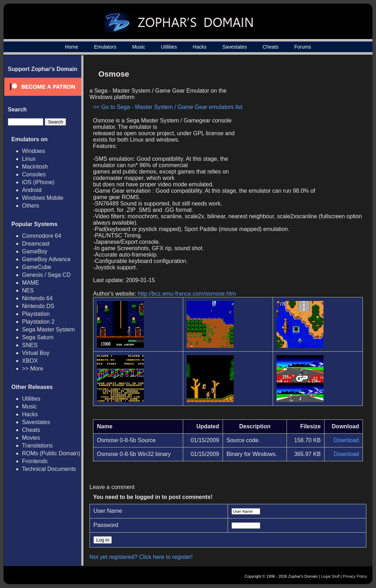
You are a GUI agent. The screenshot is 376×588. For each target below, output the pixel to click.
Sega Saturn (38, 337)
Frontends (35, 461)
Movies (31, 438)
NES (28, 290)
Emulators (105, 47)
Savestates (235, 47)
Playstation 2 (38, 322)
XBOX (30, 361)
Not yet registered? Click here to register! (141, 557)
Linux (29, 159)
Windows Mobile (43, 198)
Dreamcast (36, 244)
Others (31, 206)
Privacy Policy (355, 576)
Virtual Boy (36, 353)
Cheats (271, 47)
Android (32, 190)
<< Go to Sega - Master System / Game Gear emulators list (168, 107)
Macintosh (35, 167)
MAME (31, 283)
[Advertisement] (303, 116)
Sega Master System (48, 329)
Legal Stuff (330, 576)
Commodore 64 (42, 236)
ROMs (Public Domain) (51, 453)
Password (106, 525)
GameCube (37, 267)
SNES (30, 345)
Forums (303, 47)
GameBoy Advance (46, 259)
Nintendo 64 (37, 298)
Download (346, 440)
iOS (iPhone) (38, 182)
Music (139, 47)
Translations (37, 446)
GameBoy (35, 251)
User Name (108, 511)
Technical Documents (49, 469)
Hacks (200, 47)
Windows (34, 151)
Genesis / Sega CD (46, 275)
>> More (33, 369)
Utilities (169, 47)
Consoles (34, 174)
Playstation (36, 314)
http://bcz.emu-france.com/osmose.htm (187, 294)
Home (72, 47)
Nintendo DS (38, 306)
